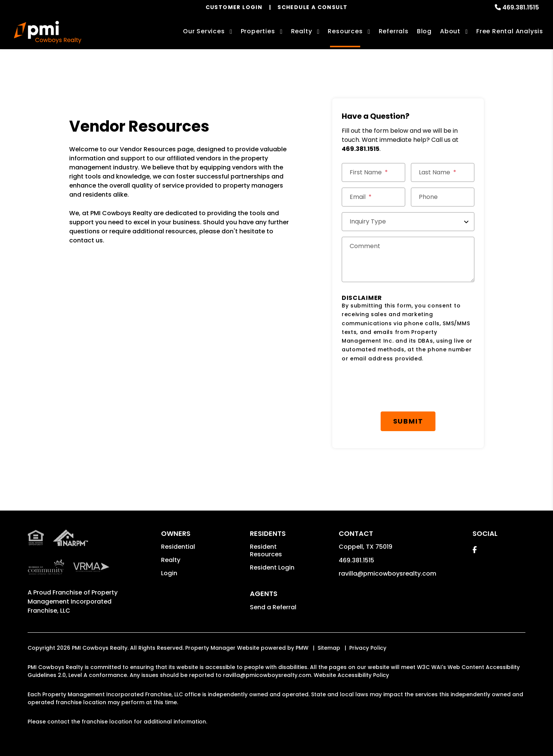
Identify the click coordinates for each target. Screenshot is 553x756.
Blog (424, 31)
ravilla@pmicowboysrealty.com (387, 574)
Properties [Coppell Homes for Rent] (258, 31)
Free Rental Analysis (510, 31)
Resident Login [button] (272, 567)
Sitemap (329, 648)
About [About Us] (450, 31)
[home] (48, 32)
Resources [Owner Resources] (345, 31)
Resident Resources (266, 550)
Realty (171, 560)
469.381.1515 (521, 7)
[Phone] (443, 197)
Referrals (394, 31)
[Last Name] (443, 172)
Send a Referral (273, 607)
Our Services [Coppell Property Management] (204, 31)
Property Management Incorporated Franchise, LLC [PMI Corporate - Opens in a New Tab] (73, 602)
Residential (178, 547)
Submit (408, 421)
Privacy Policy (368, 648)
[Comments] (408, 259)
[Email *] (373, 197)
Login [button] (169, 573)
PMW (302, 648)
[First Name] (373, 172)
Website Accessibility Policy (351, 675)
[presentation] (399, 387)
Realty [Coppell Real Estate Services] (302, 31)
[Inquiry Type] (408, 222)
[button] (475, 550)
